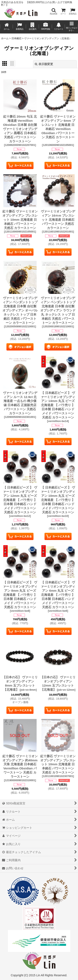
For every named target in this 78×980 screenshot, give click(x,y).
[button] (53, 11)
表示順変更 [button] (44, 64)
